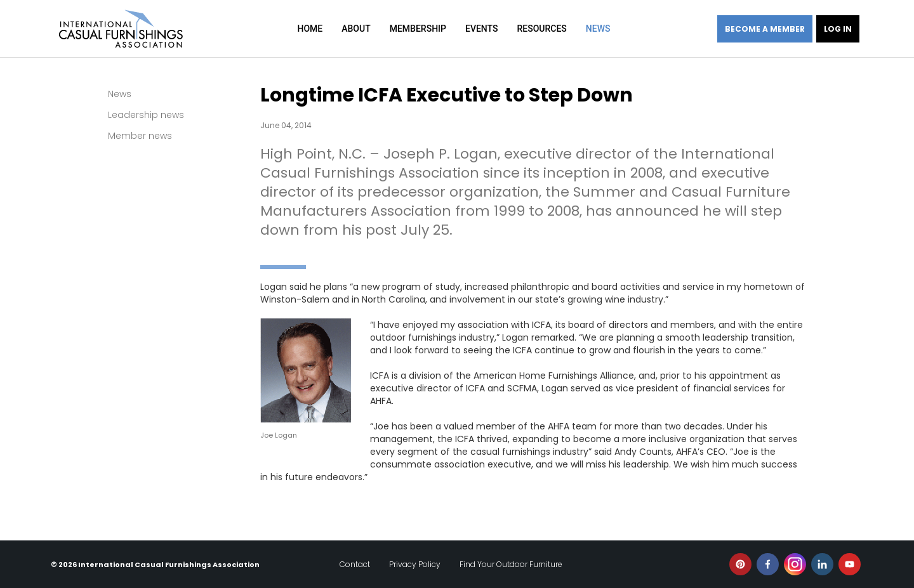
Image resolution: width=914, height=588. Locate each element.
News (598, 29)
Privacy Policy (415, 564)
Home (310, 29)
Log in (838, 29)
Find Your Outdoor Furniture (511, 564)
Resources (541, 29)
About (356, 29)
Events (482, 29)
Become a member (765, 29)
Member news (140, 136)
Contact (355, 564)
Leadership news (146, 115)
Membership (418, 29)
